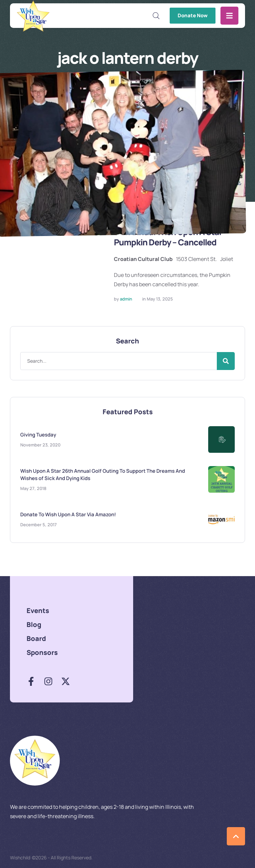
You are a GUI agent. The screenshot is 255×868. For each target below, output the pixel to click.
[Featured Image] (57, 255)
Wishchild (20, 858)
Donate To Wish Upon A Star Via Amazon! (68, 514)
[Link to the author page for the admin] (126, 299)
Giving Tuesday (38, 434)
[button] (156, 16)
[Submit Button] (226, 361)
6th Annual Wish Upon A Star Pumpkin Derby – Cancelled (170, 237)
